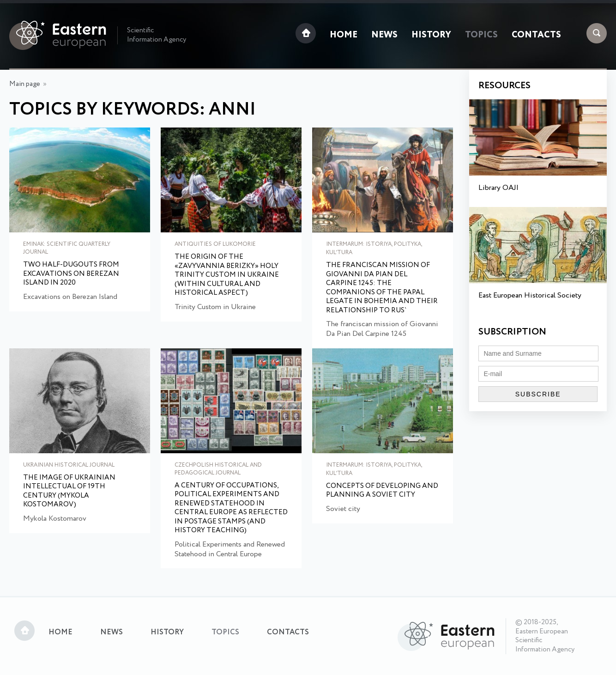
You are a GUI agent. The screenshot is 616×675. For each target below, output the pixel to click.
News (384, 35)
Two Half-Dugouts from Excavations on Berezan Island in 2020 (71, 274)
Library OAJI (498, 188)
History (431, 35)
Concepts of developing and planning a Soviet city (382, 491)
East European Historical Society (530, 295)
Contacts (536, 35)
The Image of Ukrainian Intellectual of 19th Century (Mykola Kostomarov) (69, 492)
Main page (25, 84)
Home (344, 35)
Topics (481, 35)
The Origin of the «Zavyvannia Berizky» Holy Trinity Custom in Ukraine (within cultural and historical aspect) (227, 275)
